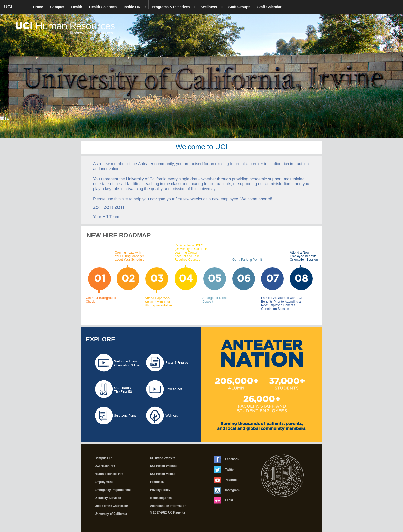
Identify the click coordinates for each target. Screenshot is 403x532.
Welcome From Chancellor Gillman (128, 363)
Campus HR (103, 458)
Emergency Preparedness (113, 490)
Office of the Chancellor (111, 506)
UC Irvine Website (163, 458)
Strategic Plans (125, 416)
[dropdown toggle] (146, 7)
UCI (17, 9)
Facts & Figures (177, 363)
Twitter (225, 470)
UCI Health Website (164, 466)
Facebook (227, 459)
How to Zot (174, 389)
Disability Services (108, 498)
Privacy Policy (160, 490)
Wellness (172, 416)
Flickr (224, 500)
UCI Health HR (105, 466)
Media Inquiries (161, 498)
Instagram (227, 490)
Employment (104, 482)
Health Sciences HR (109, 474)
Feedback (157, 482)
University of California (111, 514)
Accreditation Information (168, 506)
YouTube (226, 480)
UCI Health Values (163, 474)
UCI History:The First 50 (123, 390)
